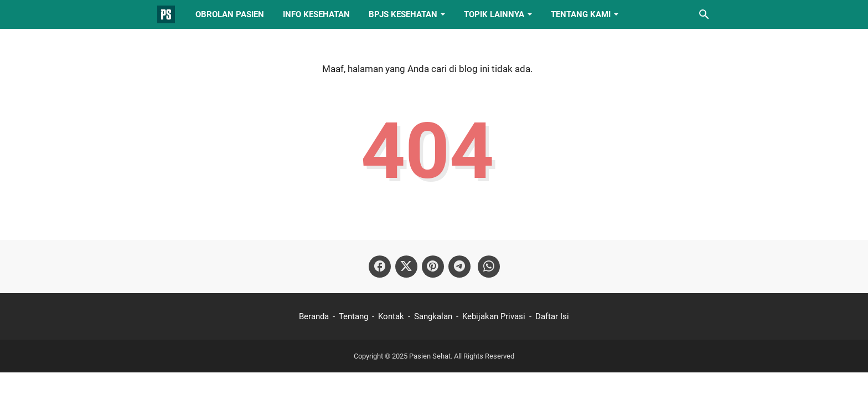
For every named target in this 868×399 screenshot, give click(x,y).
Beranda (314, 316)
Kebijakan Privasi (494, 316)
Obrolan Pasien (230, 14)
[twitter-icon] (406, 267)
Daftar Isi (552, 316)
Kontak (391, 316)
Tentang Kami (581, 14)
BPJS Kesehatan (403, 14)
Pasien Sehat (430, 356)
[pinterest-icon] (433, 267)
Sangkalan (433, 316)
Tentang (353, 316)
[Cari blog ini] (704, 14)
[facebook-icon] (380, 267)
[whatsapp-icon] (489, 267)
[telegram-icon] (459, 267)
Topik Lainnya (494, 14)
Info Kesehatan (316, 14)
